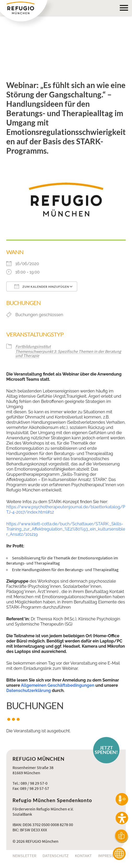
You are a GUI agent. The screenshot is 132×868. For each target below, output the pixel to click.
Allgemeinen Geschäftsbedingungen (58, 685)
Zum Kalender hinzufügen (42, 286)
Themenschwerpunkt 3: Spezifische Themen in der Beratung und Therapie (68, 353)
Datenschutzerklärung (29, 691)
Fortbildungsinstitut (33, 346)
